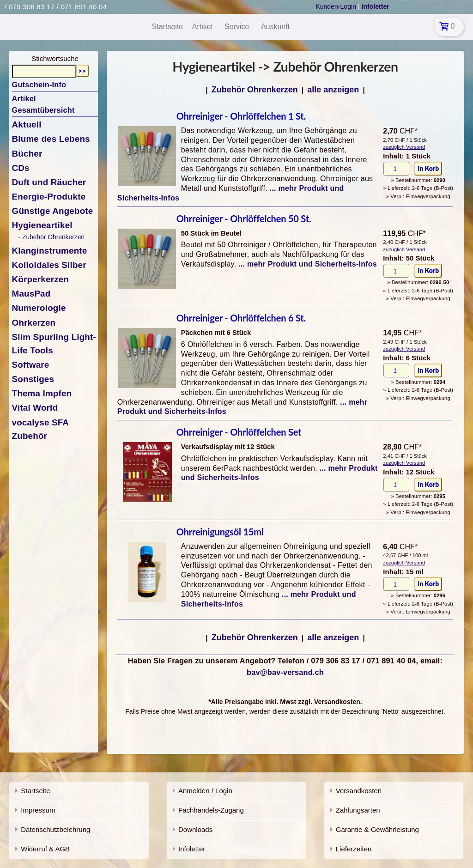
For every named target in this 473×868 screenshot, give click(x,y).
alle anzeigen (333, 90)
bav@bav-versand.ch (285, 672)
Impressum (38, 810)
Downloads (195, 829)
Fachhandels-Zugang (211, 810)
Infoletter (192, 849)
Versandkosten (359, 791)
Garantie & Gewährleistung (377, 829)
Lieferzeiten (354, 849)
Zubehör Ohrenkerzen (255, 90)
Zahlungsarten (358, 810)
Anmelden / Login (205, 791)
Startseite (35, 791)
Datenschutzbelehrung (55, 829)
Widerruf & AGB (45, 849)
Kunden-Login (336, 6)
